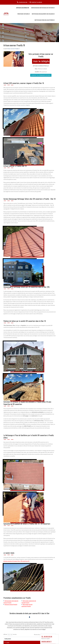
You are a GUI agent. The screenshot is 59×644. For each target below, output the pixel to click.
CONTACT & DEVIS (37, 2)
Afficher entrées (10, 634)
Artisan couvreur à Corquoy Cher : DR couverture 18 (16, 561)
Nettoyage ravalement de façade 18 (43, 14)
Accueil (5, 49)
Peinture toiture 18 (23, 14)
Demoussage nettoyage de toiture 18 (43, 8)
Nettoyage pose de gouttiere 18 (45, 20)
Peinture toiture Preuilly (11, 604)
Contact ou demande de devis (41, 75)
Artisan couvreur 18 (23, 8)
